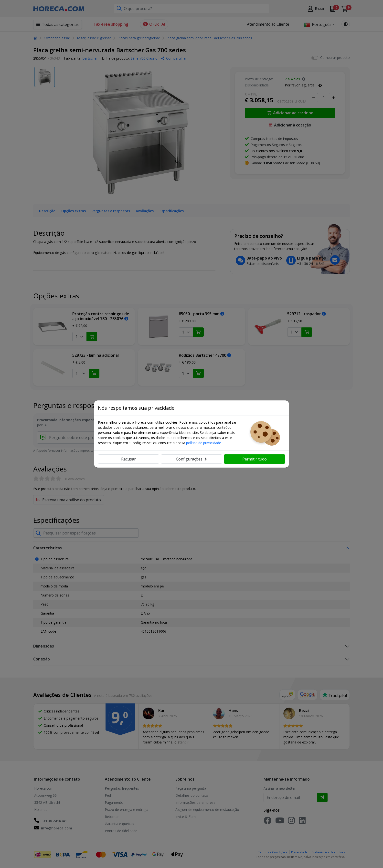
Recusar (128, 459)
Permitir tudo (255, 459)
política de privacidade (204, 443)
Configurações (191, 459)
